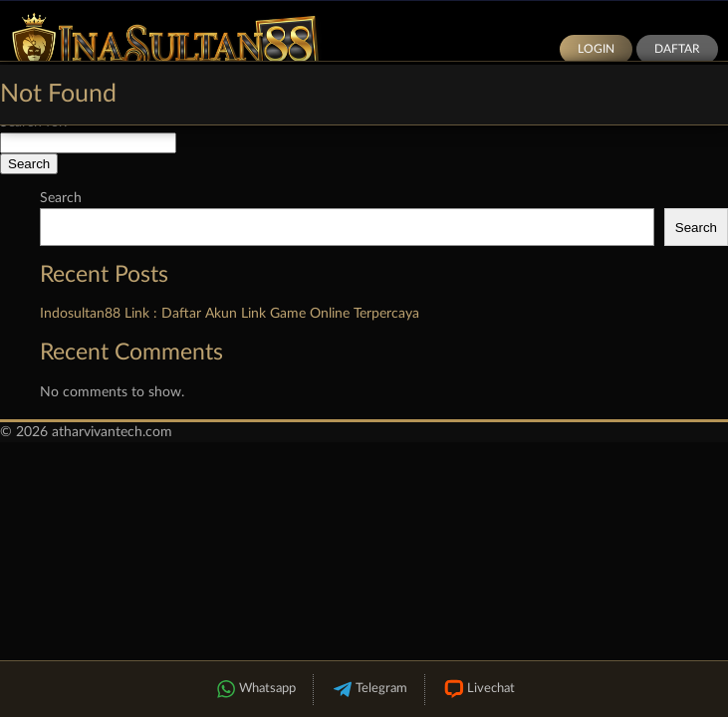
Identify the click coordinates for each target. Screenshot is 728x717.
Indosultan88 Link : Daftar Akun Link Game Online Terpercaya (230, 314)
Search (61, 198)
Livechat (479, 690)
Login (596, 49)
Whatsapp (255, 690)
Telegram (369, 690)
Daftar (677, 49)
